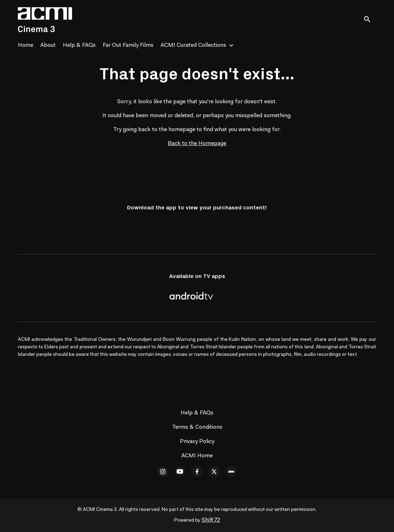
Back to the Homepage (197, 144)
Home (26, 45)
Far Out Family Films (128, 45)
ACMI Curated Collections (193, 45)
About (48, 45)
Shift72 (211, 520)
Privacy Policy (197, 442)
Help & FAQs (79, 45)
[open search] (370, 19)
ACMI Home (197, 456)
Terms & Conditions (197, 427)
